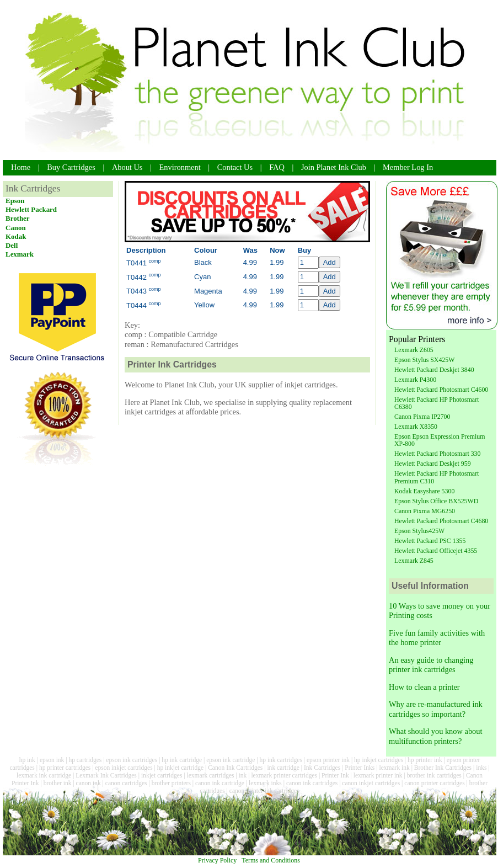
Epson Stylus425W (419, 531)
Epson (15, 201)
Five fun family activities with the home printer (437, 638)
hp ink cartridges (280, 760)
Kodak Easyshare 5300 (424, 491)
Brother (18, 218)
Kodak (16, 236)
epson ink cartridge (231, 760)
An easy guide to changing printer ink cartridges (431, 665)
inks (481, 768)
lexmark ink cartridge (44, 775)
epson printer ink (328, 760)
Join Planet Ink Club (334, 167)
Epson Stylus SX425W (424, 360)
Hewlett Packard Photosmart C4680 (441, 521)
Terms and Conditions (271, 860)
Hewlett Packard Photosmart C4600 (441, 390)
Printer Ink (335, 775)
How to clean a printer (424, 687)
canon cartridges (126, 783)
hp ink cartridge (182, 760)
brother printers (171, 783)
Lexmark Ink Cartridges (106, 775)
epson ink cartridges (132, 760)
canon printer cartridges (434, 783)
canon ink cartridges (312, 783)
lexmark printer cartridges (284, 775)
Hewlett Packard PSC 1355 (430, 541)
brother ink (58, 783)
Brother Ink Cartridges (443, 768)
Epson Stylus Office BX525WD (436, 501)
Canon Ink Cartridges (235, 768)
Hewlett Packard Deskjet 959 (433, 464)
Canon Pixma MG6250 (425, 511)
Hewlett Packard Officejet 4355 (436, 551)
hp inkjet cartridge (180, 768)
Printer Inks (360, 768)
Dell (12, 245)
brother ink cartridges (434, 775)
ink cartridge (283, 768)
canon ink (89, 783)
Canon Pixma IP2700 (422, 417)
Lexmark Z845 (414, 561)
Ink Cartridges (322, 768)
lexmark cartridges (211, 775)
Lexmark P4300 (415, 380)
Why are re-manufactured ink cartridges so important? (436, 709)
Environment (180, 167)
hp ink (27, 760)
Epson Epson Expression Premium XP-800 (440, 440)
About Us (127, 167)
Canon (16, 228)
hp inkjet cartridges (379, 760)
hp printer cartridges (65, 768)
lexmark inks (265, 783)
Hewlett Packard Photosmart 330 (437, 454)
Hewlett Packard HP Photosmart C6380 (437, 403)
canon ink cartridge (220, 783)
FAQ (277, 167)
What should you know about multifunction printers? (435, 736)
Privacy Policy (217, 860)
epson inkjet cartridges (124, 768)
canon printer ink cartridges (264, 791)
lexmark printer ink (378, 775)
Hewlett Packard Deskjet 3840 (434, 370)
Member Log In (408, 167)
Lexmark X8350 (416, 427)
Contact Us (235, 167)
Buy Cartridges (71, 167)
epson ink (52, 760)
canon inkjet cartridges (371, 783)
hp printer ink (425, 760)
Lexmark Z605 (414, 350)
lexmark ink (394, 768)
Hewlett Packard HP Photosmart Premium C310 (437, 477)
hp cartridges (85, 760)
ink (243, 775)
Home (21, 167)
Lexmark (20, 254)
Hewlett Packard (31, 209)
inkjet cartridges (162, 775)
